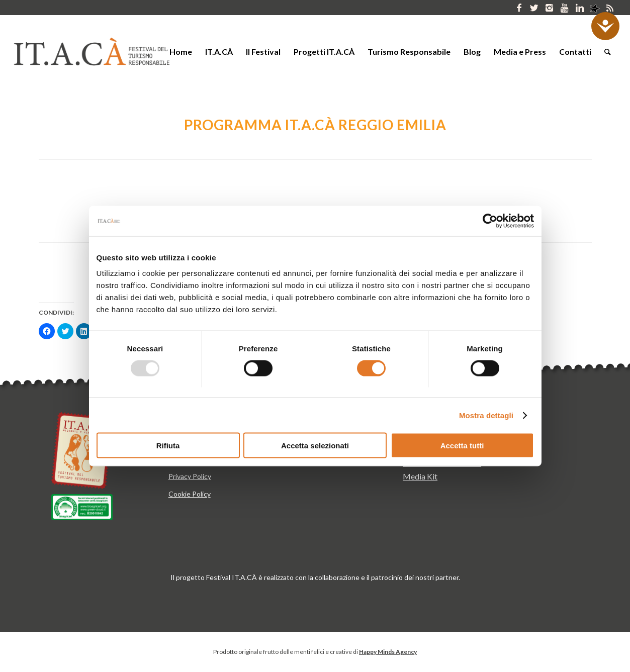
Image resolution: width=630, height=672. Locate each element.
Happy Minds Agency (388, 652)
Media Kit (420, 476)
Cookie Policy (190, 494)
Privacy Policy (190, 476)
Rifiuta (168, 446)
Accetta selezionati (315, 446)
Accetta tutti (462, 446)
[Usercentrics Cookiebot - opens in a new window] (490, 221)
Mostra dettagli (486, 415)
